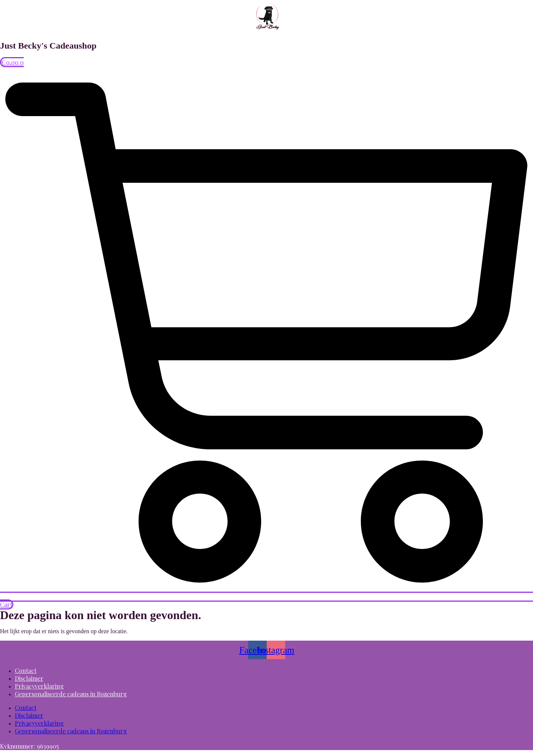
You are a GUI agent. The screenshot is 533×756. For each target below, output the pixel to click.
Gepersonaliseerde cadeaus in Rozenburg (71, 694)
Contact (26, 670)
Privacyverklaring (39, 686)
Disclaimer (29, 678)
